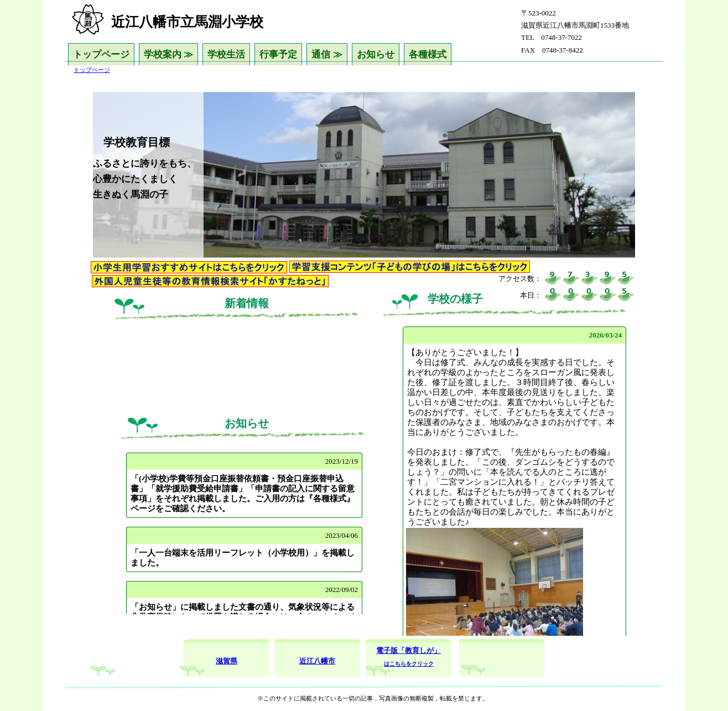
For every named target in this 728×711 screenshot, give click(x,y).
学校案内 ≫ (168, 55)
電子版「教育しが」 (409, 650)
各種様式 (428, 55)
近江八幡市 (317, 661)
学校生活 (226, 55)
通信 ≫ (327, 55)
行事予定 (278, 55)
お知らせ (376, 55)
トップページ (101, 55)
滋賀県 (227, 661)
